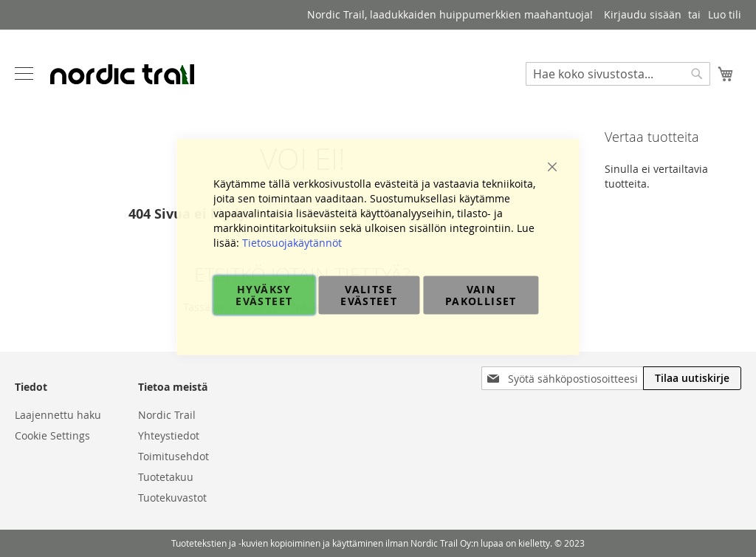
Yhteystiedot (169, 435)
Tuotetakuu (166, 477)
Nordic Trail (167, 415)
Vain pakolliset (481, 295)
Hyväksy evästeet (264, 295)
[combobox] (618, 74)
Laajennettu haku (58, 415)
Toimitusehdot (173, 456)
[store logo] (122, 74)
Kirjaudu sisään (643, 14)
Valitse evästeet (369, 295)
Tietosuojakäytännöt (292, 243)
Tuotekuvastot (172, 498)
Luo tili (725, 14)
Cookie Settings (52, 435)
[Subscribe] (692, 378)
